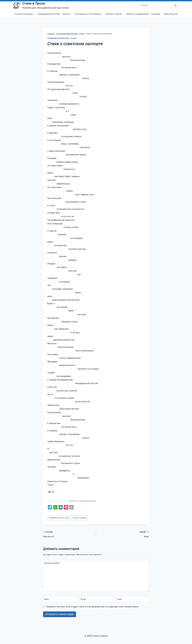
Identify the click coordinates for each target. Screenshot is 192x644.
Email (83, 599)
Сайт (120, 599)
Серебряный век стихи (59, 518)
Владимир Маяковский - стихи (62, 38)
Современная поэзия (49, 14)
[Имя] (60, 599)
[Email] (96, 599)
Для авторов (171, 14)
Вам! (124, 534)
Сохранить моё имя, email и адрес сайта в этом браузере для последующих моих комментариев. (92, 607)
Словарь (156, 14)
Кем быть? (68, 534)
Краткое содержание (138, 14)
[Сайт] (132, 599)
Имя (47, 599)
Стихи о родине (79, 518)
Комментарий (52, 563)
